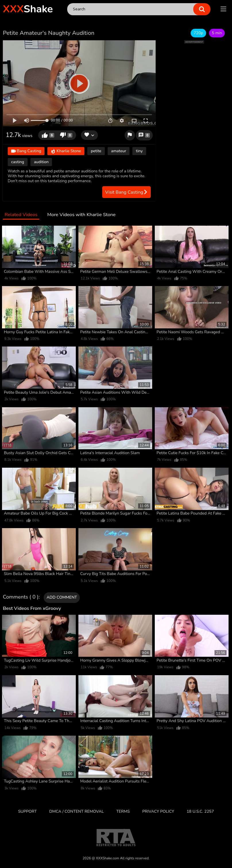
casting (18, 162)
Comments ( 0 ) (21, 597)
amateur (119, 151)
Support (27, 811)
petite (96, 151)
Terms (123, 811)
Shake (28, 9)
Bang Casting (26, 151)
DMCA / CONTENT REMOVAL (77, 811)
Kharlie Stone (66, 151)
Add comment (62, 597)
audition (41, 162)
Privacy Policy (158, 811)
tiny (139, 151)
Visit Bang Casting (126, 192)
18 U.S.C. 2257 (200, 811)
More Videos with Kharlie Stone (81, 215)
